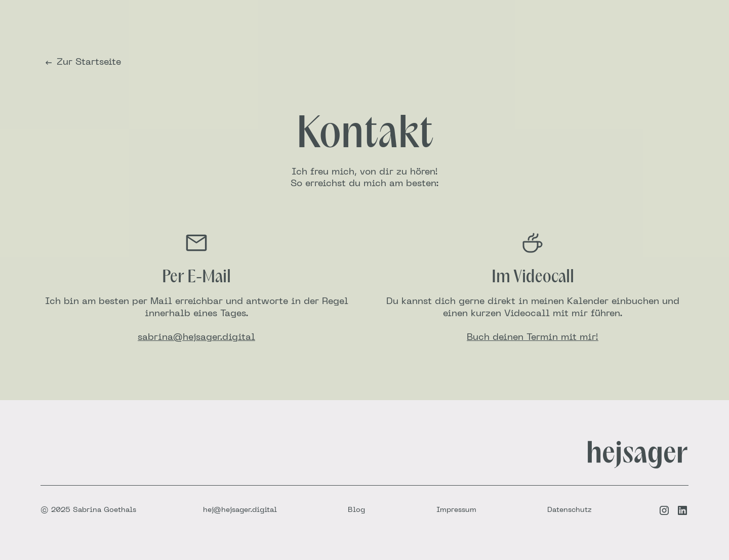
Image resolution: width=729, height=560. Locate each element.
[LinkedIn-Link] (682, 510)
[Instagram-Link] (664, 510)
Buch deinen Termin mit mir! (533, 338)
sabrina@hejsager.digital (196, 338)
